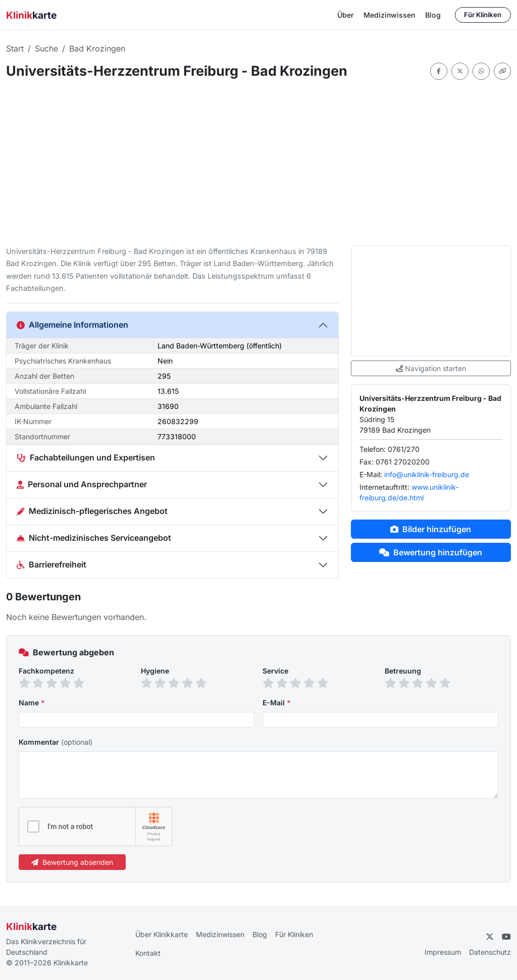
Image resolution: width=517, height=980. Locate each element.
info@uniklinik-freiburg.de (427, 474)
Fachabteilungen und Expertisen (86, 457)
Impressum (443, 952)
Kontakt (148, 953)
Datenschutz (490, 952)
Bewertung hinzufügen (431, 552)
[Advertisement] (258, 163)
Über (345, 15)
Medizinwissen (389, 15)
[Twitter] (490, 937)
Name (32, 703)
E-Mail (277, 703)
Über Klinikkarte (162, 934)
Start (15, 48)
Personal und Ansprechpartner (82, 484)
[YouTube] (506, 937)
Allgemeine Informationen (72, 325)
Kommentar (56, 742)
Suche (46, 48)
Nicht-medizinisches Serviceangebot (94, 538)
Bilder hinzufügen (431, 529)
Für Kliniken (483, 15)
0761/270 (404, 449)
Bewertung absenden (72, 862)
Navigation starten (431, 368)
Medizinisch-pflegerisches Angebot (92, 511)
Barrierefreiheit (51, 564)
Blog (433, 15)
